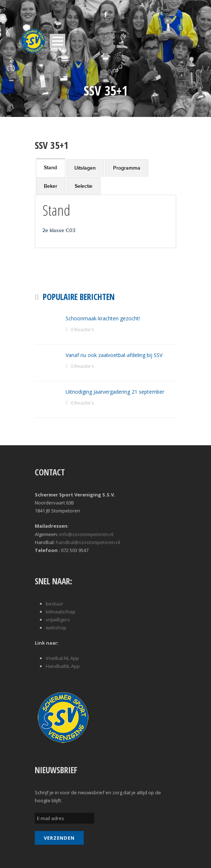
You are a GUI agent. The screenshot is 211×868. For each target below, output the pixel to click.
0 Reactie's (82, 329)
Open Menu (57, 41)
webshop (56, 628)
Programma (127, 168)
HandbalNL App (63, 666)
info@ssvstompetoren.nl (86, 534)
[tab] (51, 168)
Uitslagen (85, 168)
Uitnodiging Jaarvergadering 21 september (115, 392)
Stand (50, 168)
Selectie (84, 186)
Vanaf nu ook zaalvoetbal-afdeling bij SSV (114, 355)
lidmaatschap (61, 612)
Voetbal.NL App (62, 658)
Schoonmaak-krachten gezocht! (103, 318)
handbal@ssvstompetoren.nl (88, 542)
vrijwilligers (58, 620)
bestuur (54, 604)
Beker (51, 186)
